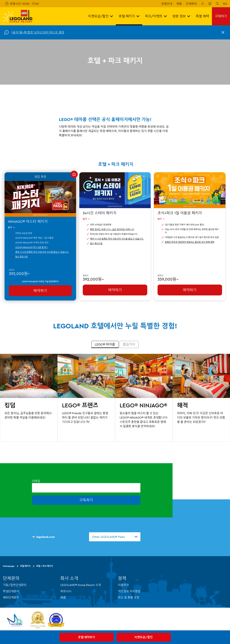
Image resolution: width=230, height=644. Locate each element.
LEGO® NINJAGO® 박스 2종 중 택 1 (31, 247)
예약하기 (40, 291)
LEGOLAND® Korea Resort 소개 (81, 585)
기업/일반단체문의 (15, 585)
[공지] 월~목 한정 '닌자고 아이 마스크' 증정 (38, 32)
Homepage (9, 566)
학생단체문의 (11, 591)
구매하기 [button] (221, 16)
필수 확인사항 (21, 257)
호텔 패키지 (25, 566)
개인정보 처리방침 (129, 591)
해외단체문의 (11, 597)
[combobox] (115, 537)
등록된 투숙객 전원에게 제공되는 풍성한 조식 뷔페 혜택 (190, 242)
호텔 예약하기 (87, 637)
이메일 (36, 481)
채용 (179, 4)
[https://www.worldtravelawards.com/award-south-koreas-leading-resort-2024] (38, 620)
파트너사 (66, 591)
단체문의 (191, 4)
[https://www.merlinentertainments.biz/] (16, 620)
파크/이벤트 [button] (156, 16)
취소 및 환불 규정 (129, 597)
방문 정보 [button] (181, 16)
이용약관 (123, 585)
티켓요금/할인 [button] (101, 16)
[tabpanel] (115, 398)
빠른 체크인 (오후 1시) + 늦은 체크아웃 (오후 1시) (112, 229)
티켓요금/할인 (144, 637)
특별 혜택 (202, 16)
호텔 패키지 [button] (129, 16)
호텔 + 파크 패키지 (45, 566)
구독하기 (86, 500)
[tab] (105, 344)
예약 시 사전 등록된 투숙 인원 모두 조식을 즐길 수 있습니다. (42, 252)
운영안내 (167, 4)
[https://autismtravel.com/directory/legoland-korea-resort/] (56, 620)
